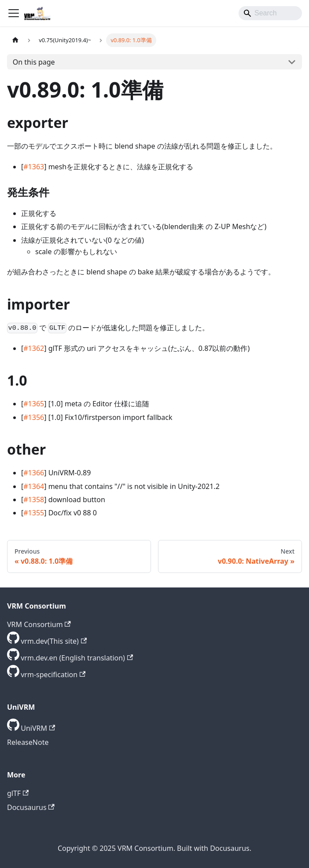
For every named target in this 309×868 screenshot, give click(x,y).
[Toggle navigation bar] (14, 13)
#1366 (34, 473)
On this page (34, 62)
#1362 (34, 348)
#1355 (34, 513)
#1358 (34, 500)
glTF (18, 793)
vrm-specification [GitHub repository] (53, 675)
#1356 (34, 417)
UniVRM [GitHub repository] (38, 728)
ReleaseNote (28, 742)
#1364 (34, 486)
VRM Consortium (39, 624)
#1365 (34, 404)
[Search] (270, 13)
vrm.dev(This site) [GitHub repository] (54, 641)
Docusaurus (31, 807)
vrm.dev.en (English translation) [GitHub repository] (77, 658)
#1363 (34, 167)
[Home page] (15, 40)
